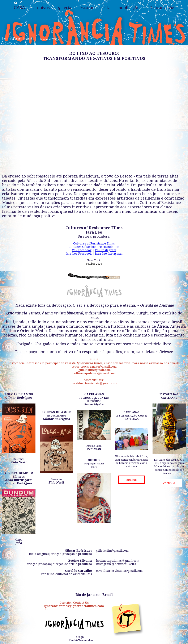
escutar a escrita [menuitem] (95, 7)
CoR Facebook (82, 250)
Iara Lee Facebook (79, 254)
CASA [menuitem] (19, 7)
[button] (132, 480)
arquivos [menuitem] (42, 7)
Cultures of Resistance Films (94, 243)
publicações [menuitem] (130, 7)
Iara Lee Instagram (109, 254)
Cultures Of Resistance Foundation (94, 247)
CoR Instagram (106, 250)
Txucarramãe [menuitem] (162, 7)
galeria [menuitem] (65, 7)
